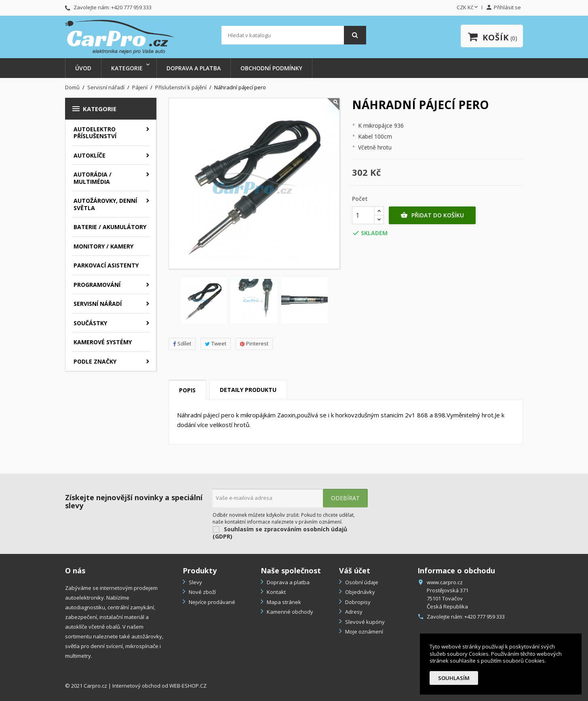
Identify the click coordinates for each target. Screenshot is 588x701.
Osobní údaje (361, 582)
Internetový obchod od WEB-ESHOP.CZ (159, 686)
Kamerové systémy (103, 342)
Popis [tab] (187, 390)
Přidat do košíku (432, 215)
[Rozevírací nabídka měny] (468, 8)
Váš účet (355, 570)
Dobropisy (357, 602)
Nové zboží (202, 592)
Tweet (216, 343)
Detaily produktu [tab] (248, 390)
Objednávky (359, 592)
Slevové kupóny (364, 622)
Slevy (195, 582)
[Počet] (363, 215)
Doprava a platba (194, 68)
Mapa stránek (283, 602)
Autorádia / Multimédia (93, 178)
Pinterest (254, 343)
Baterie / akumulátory (110, 227)
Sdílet (182, 343)
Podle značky (95, 361)
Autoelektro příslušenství (95, 133)
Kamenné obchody (289, 612)
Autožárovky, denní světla (105, 204)
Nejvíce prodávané (211, 602)
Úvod (83, 68)
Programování (97, 285)
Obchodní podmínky (271, 68)
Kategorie (127, 68)
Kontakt (276, 592)
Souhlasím (454, 678)
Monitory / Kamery (103, 246)
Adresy (353, 612)
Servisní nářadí (98, 304)
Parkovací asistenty (106, 265)
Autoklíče (90, 155)
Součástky (90, 323)
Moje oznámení (364, 632)
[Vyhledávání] (294, 35)
